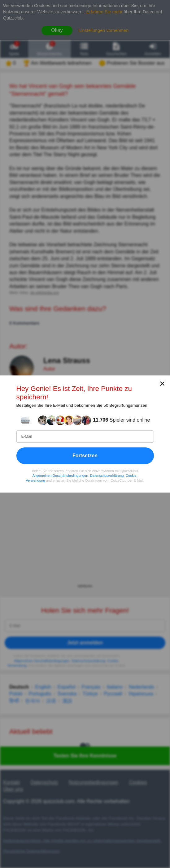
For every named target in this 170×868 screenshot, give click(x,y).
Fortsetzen (85, 456)
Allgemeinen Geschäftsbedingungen (60, 476)
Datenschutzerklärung (107, 476)
